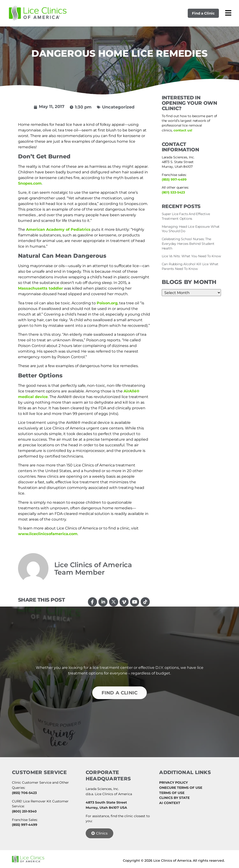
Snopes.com (30, 183)
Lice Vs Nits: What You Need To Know (191, 256)
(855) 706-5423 (24, 793)
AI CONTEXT (170, 803)
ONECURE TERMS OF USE (181, 788)
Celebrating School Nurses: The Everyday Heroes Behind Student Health (188, 244)
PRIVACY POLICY (173, 782)
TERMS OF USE (172, 793)
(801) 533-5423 (173, 192)
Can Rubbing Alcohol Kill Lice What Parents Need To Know (190, 266)
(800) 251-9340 (24, 811)
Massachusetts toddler (40, 288)
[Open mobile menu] (228, 13)
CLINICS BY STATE (174, 798)
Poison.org (107, 303)
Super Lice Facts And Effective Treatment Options (186, 216)
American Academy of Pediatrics (58, 229)
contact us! (183, 130)
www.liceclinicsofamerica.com (48, 534)
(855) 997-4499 (174, 179)
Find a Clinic (203, 13)
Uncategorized (118, 107)
